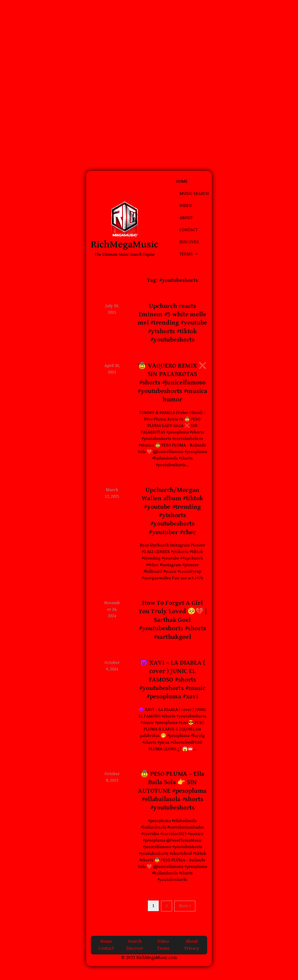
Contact (189, 230)
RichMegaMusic (125, 245)
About (186, 218)
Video (186, 206)
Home (182, 182)
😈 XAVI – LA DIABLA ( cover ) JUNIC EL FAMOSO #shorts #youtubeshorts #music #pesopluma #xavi (172, 680)
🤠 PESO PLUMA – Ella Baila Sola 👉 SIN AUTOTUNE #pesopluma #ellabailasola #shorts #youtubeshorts (172, 791)
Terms (186, 254)
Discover (189, 242)
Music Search (194, 194)
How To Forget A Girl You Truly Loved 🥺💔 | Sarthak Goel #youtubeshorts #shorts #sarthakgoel (172, 620)
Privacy (192, 948)
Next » (185, 906)
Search (135, 942)
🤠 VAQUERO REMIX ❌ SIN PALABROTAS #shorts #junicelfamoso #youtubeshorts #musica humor (172, 383)
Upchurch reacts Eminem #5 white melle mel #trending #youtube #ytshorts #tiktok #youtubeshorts (172, 323)
